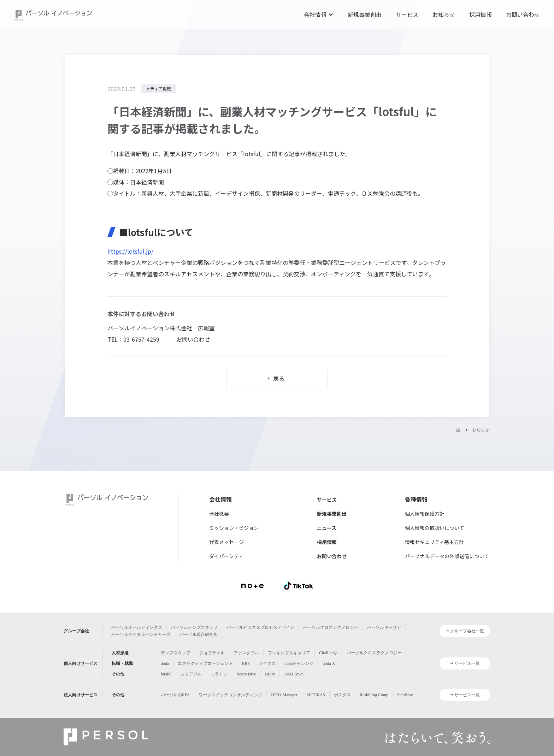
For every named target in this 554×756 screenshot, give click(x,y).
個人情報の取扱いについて (435, 528)
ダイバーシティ (226, 556)
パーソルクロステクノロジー (331, 627)
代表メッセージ (226, 542)
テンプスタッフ (176, 653)
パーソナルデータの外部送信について (447, 556)
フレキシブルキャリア (289, 653)
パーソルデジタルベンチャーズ (141, 634)
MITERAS (316, 695)
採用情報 (481, 14)
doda (165, 663)
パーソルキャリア (384, 627)
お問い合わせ (523, 14)
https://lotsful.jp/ (130, 251)
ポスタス (342, 695)
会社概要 (219, 514)
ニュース (327, 528)
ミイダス (267, 663)
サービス (407, 14)
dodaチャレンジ (299, 663)
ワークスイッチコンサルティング (230, 695)
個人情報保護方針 (425, 514)
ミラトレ (219, 674)
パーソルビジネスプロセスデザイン (260, 627)
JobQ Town (294, 674)
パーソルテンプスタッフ (194, 627)
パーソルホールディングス (137, 627)
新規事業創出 (365, 14)
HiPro (270, 674)
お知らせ (444, 14)
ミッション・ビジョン (234, 528)
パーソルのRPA (175, 695)
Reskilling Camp (374, 695)
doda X (329, 663)
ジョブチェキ (212, 653)
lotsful (166, 674)
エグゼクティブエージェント (205, 663)
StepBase (405, 695)
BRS (246, 663)
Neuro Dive (246, 674)
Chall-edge (328, 653)
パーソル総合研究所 (199, 634)
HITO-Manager (284, 695)
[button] (319, 14)
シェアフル (191, 674)
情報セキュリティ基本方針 (434, 542)
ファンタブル (246, 653)
